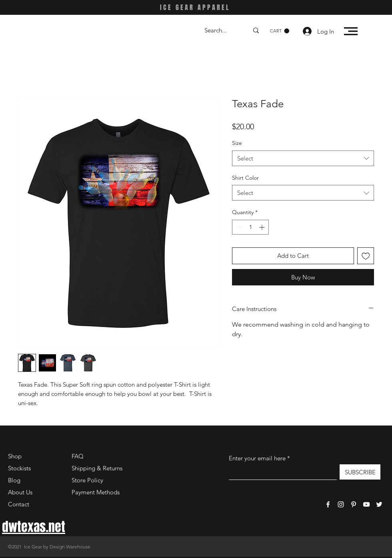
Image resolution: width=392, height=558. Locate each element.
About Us (20, 492)
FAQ (78, 456)
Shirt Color (245, 178)
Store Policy (87, 480)
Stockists (19, 468)
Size (237, 143)
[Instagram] (341, 504)
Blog (14, 480)
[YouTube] (366, 504)
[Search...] (220, 30)
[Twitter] (379, 504)
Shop (15, 456)
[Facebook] (328, 504)
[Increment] (263, 227)
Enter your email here (257, 458)
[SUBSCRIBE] (360, 472)
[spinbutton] (250, 227)
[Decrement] (238, 227)
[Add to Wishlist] (366, 256)
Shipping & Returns (97, 468)
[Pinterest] (354, 504)
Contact (19, 504)
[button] (280, 31)
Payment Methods (96, 492)
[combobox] (303, 158)
